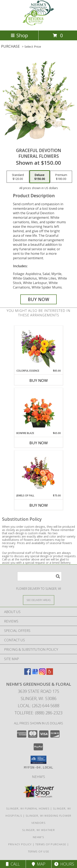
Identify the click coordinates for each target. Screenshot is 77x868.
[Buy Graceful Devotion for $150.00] (39, 299)
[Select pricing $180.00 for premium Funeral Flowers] (61, 177)
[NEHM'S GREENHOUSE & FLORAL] (38, 24)
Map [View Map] (39, 864)
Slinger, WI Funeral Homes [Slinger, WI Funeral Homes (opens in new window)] (28, 808)
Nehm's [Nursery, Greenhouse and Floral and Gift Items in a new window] (38, 777)
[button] (38, 760)
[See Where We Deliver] (39, 600)
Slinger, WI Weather (38, 830)
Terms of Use (39, 851)
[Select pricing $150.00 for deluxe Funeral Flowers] (40, 177)
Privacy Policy (20, 844)
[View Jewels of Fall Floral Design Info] (38, 472)
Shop (19, 35)
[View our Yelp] (50, 674)
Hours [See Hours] (64, 864)
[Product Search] (39, 576)
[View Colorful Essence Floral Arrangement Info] (38, 347)
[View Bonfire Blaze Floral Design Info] (38, 410)
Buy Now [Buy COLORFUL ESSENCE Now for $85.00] (39, 380)
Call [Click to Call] (13, 864)
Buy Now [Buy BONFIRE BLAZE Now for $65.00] (39, 443)
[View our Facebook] (28, 674)
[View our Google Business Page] (35, 674)
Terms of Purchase (51, 844)
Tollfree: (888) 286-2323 (38, 713)
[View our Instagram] (42, 674)
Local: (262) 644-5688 (39, 706)
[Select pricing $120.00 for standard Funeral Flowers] (18, 177)
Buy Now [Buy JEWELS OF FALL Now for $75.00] (39, 505)
